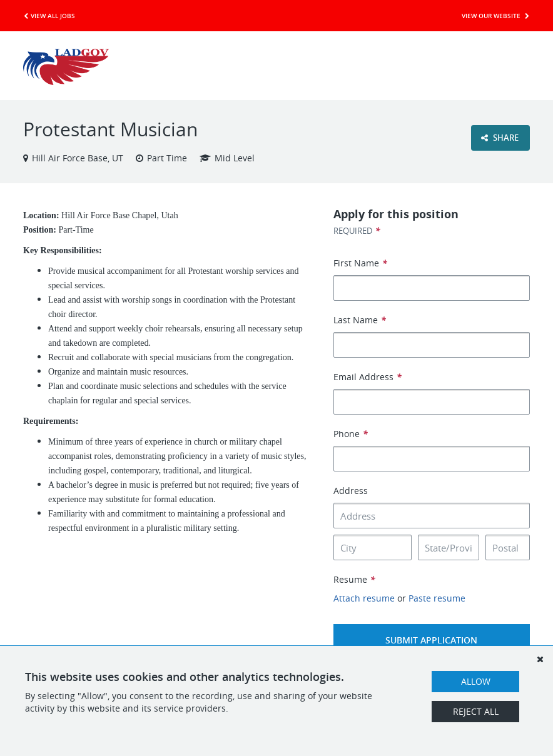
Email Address (368, 377)
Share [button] (500, 138)
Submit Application (431, 640)
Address (351, 491)
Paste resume (437, 598)
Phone (351, 434)
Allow (476, 681)
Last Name (360, 320)
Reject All (476, 711)
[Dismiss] (540, 659)
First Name (360, 263)
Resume (354, 579)
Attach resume (364, 598)
